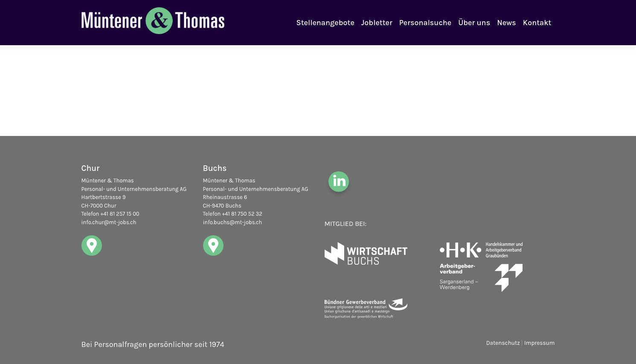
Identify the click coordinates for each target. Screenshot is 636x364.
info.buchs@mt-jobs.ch (233, 222)
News (507, 23)
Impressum (540, 343)
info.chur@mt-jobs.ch (109, 222)
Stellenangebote (325, 23)
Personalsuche (425, 23)
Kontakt (537, 23)
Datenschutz (503, 343)
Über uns (474, 23)
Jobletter (377, 23)
